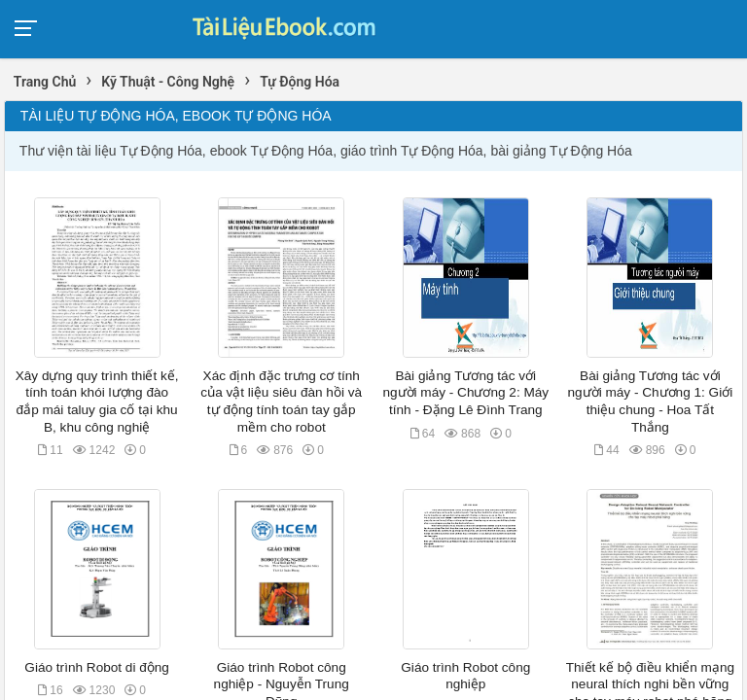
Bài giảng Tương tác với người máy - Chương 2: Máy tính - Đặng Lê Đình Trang (465, 393)
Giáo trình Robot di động (97, 667)
